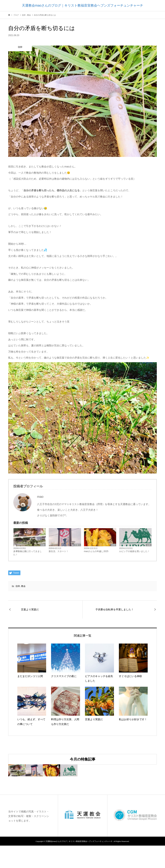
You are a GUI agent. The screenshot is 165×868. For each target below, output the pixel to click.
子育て (77, 545)
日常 (43, 545)
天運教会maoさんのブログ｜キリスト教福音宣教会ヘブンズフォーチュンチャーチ (82, 5)
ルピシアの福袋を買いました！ (134, 551)
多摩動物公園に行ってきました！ (28, 553)
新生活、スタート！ (59, 551)
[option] (33, 782)
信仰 (18, 586)
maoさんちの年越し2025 (96, 551)
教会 (23, 586)
